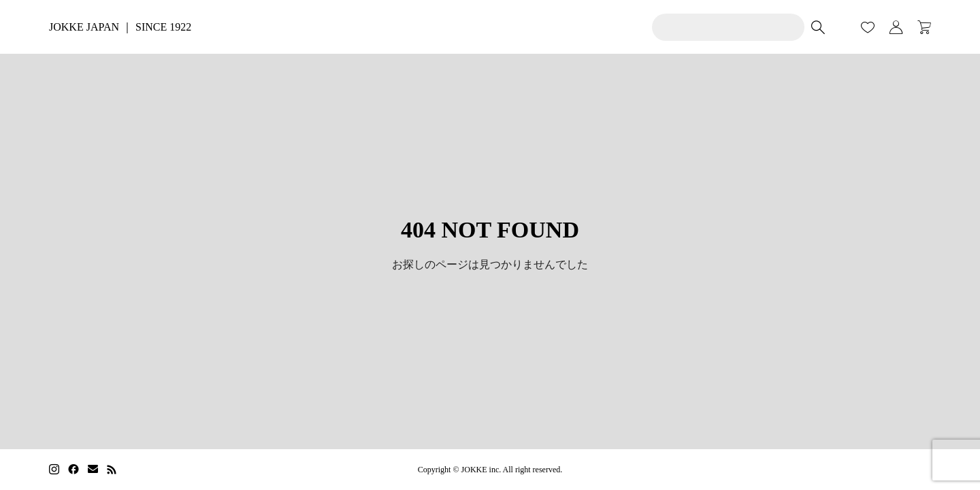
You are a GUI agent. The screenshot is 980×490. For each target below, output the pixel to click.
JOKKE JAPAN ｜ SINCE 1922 (120, 27)
